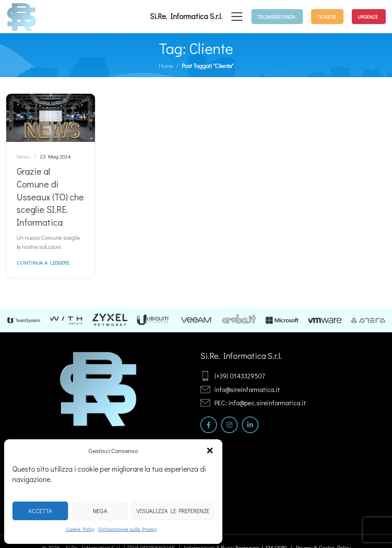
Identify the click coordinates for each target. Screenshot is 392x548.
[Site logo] (21, 16)
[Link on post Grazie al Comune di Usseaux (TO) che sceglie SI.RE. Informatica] (51, 118)
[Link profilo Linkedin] (250, 425)
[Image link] (99, 388)
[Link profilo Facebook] (209, 425)
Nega (100, 511)
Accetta (40, 511)
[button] (210, 451)
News (23, 156)
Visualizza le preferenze (173, 511)
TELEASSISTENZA (276, 17)
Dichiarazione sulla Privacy (128, 529)
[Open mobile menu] (237, 17)
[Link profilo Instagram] (229, 425)
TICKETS (326, 17)
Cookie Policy (80, 529)
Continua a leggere (43, 262)
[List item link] (274, 376)
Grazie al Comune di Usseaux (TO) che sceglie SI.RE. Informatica (50, 197)
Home (166, 66)
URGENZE (368, 17)
